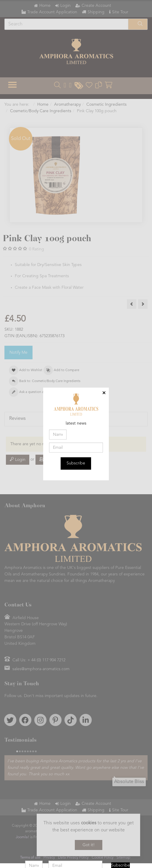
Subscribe (76, 464)
